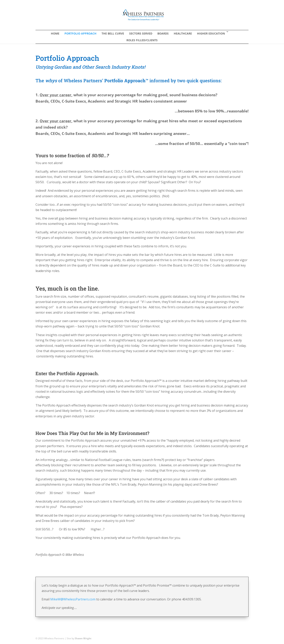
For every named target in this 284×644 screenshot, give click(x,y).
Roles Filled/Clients (142, 40)
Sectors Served (141, 33)
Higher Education (211, 33)
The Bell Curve (113, 33)
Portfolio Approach (80, 33)
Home (55, 33)
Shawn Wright (83, 638)
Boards (163, 33)
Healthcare (183, 33)
